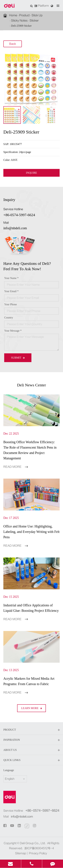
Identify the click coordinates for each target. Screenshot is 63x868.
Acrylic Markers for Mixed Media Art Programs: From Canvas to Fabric (29, 681)
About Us (32, 750)
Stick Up (37, 15)
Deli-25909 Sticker (21, 26)
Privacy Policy (38, 853)
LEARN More (32, 708)
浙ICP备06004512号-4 (39, 848)
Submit (18, 358)
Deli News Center (32, 385)
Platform (42, 6)
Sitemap (21, 853)
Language (9, 770)
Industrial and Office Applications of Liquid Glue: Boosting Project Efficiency (31, 608)
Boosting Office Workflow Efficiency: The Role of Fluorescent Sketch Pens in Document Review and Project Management (30, 450)
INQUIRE (32, 173)
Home (13, 15)
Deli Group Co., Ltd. (33, 843)
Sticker (34, 21)
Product (24, 15)
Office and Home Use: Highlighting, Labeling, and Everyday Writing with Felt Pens (31, 532)
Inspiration (32, 740)
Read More (16, 467)
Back (13, 44)
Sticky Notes (19, 21)
